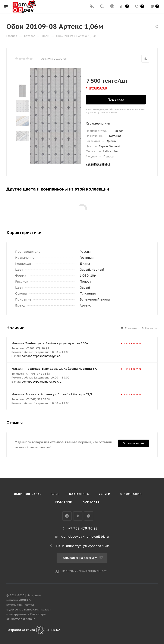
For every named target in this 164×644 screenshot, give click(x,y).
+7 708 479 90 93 (83, 528)
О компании (131, 494)
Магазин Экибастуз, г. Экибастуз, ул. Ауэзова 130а (50, 343)
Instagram (67, 516)
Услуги (105, 494)
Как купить (79, 494)
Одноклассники (78, 516)
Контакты (92, 502)
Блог (55, 494)
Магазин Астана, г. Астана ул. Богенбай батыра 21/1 (52, 394)
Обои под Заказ (28, 494)
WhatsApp (89, 516)
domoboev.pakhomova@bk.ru (42, 356)
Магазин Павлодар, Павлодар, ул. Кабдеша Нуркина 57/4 (55, 369)
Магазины (64, 502)
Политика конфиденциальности (86, 571)
